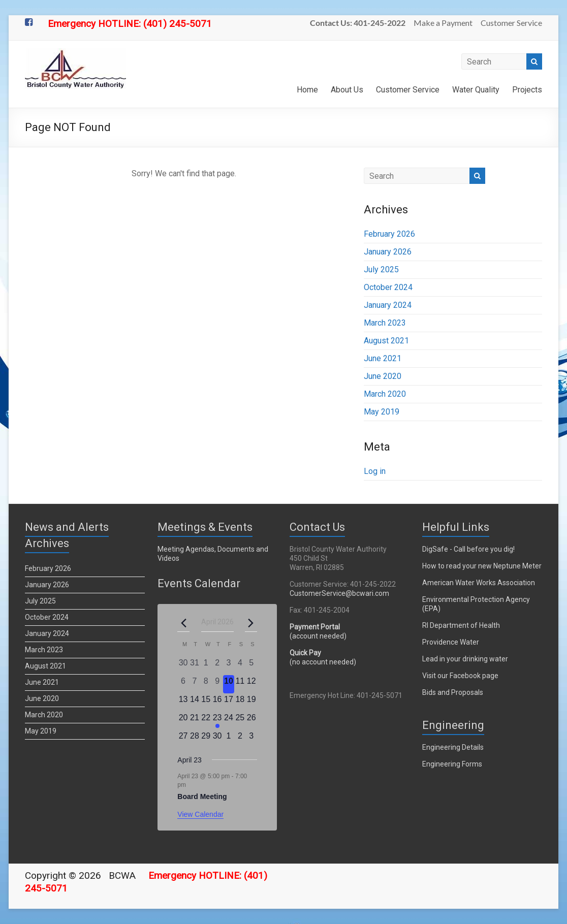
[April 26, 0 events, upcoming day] (251, 721)
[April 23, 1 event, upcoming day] (217, 721)
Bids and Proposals (453, 692)
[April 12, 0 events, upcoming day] (251, 684)
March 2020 (385, 394)
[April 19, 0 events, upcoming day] (251, 703)
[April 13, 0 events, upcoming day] (183, 703)
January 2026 (388, 252)
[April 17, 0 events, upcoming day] (229, 703)
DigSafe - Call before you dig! (468, 549)
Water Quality (476, 90)
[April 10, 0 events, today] (229, 684)
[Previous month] (183, 623)
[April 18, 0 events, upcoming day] (240, 703)
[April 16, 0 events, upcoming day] (217, 703)
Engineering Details (453, 747)
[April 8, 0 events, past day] (206, 684)
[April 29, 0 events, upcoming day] (206, 739)
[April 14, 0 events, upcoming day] (195, 703)
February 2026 (389, 234)
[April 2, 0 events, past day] (217, 666)
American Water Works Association (479, 583)
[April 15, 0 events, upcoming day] (206, 703)
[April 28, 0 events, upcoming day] (195, 739)
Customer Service (511, 23)
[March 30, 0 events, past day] (183, 666)
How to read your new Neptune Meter (482, 566)
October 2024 (388, 287)
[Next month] (251, 623)
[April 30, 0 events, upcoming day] (217, 739)
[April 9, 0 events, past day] (217, 684)
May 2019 (382, 412)
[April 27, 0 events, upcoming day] (183, 739)
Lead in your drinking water (465, 659)
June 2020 (383, 376)
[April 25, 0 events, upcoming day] (240, 721)
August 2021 (386, 341)
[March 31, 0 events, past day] (195, 666)
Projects (527, 90)
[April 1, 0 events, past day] (206, 666)
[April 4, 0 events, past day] (240, 666)
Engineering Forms (452, 764)
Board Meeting (202, 796)
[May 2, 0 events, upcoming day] (240, 739)
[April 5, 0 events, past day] (251, 666)
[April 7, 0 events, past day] (195, 684)
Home (307, 90)
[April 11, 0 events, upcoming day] (240, 684)
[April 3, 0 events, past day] (229, 666)
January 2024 (388, 305)
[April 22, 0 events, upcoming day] (206, 721)
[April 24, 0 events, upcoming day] (229, 721)
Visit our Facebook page (460, 676)
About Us (347, 90)
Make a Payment (443, 23)
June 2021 (383, 358)
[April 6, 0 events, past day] (183, 684)
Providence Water (451, 642)
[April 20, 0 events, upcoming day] (183, 721)
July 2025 (381, 269)
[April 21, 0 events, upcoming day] (195, 721)
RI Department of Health (461, 625)
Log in (375, 471)
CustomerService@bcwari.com (339, 593)
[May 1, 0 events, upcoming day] (229, 739)
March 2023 (385, 323)
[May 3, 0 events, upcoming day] (251, 739)
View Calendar (200, 814)
